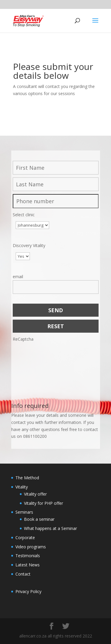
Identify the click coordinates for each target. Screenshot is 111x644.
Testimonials (28, 556)
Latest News (28, 565)
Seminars (24, 512)
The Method (27, 478)
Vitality (22, 487)
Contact (23, 574)
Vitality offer (35, 494)
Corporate (25, 538)
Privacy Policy (28, 591)
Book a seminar (39, 519)
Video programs (31, 547)
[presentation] (37, 364)
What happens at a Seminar (50, 528)
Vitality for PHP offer (44, 503)
